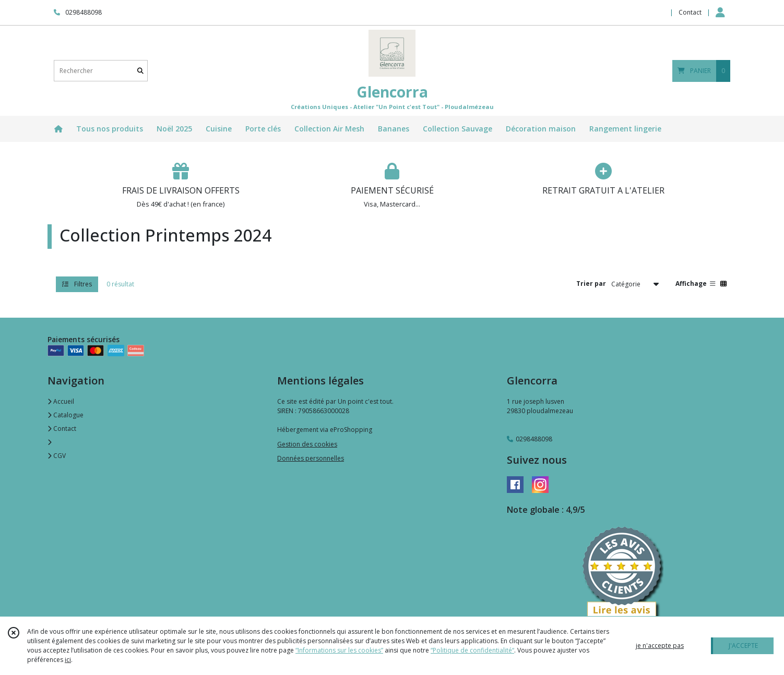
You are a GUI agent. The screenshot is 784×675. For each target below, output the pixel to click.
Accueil (61, 401)
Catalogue (66, 415)
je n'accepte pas (660, 646)
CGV (57, 456)
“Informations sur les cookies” (339, 650)
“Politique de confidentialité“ (472, 650)
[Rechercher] (140, 71)
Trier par (591, 284)
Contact (690, 12)
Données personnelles (311, 458)
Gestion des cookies (307, 444)
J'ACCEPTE (743, 646)
